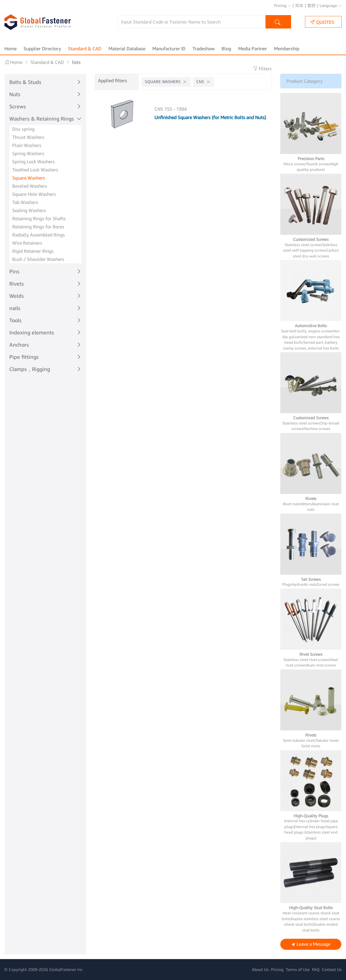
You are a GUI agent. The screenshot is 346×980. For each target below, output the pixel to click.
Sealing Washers (29, 210)
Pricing (282, 5)
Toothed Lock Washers (35, 170)
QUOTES (322, 22)
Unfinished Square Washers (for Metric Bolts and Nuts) (210, 117)
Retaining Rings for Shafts (39, 218)
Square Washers (29, 178)
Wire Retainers (27, 243)
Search (278, 23)
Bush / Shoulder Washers (38, 259)
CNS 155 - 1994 (171, 109)
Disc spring (23, 129)
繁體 (311, 5)
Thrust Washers (28, 137)
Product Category (305, 81)
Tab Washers (25, 202)
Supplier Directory (42, 49)
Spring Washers (28, 153)
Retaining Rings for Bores (38, 227)
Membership (287, 49)
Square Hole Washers (34, 194)
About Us (260, 969)
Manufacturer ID (169, 49)
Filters (262, 69)
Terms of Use (298, 969)
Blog (226, 49)
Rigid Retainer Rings (33, 251)
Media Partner (253, 49)
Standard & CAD (85, 49)
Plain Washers (27, 145)
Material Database (127, 49)
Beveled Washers (30, 186)
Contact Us (332, 969)
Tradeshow (204, 49)
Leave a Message (311, 944)
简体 (299, 5)
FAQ (316, 969)
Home (10, 49)
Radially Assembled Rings (39, 235)
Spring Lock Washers (33, 162)
